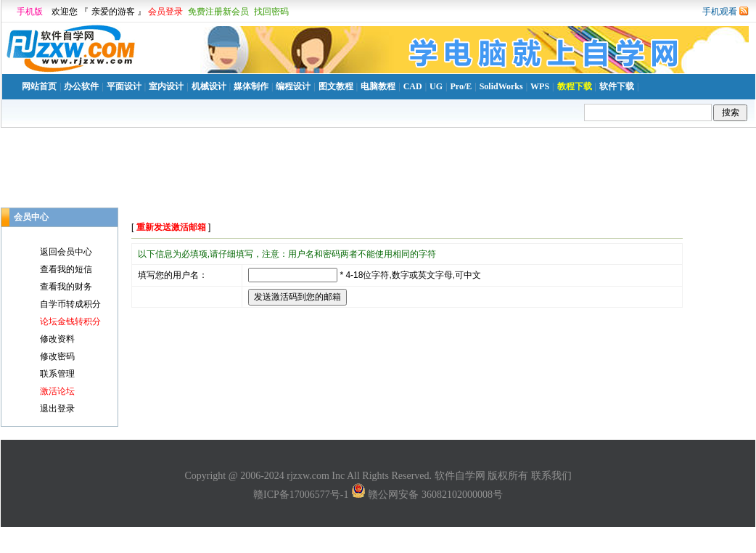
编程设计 (293, 86)
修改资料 (57, 339)
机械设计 (209, 86)
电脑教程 (378, 86)
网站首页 (39, 86)
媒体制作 (251, 86)
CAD (413, 86)
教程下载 (575, 86)
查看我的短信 (66, 269)
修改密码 (57, 356)
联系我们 (551, 476)
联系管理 (57, 374)
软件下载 (617, 86)
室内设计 (166, 86)
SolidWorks (501, 86)
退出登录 (57, 409)
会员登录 (165, 12)
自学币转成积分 (70, 304)
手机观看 (720, 12)
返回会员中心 (66, 252)
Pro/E (461, 86)
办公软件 (81, 86)
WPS (540, 86)
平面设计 (124, 86)
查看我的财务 (66, 287)
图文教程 (336, 86)
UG (436, 86)
